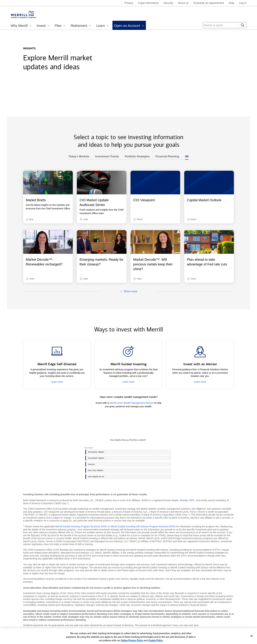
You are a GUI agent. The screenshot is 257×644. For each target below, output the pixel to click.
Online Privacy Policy (132, 640)
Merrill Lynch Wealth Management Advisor (131, 403)
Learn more (57, 382)
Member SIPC (187, 500)
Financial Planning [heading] (166, 157)
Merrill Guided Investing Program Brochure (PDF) (81, 526)
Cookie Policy (156, 640)
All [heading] (185, 157)
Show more (119, 291)
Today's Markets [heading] (79, 157)
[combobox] (225, 25)
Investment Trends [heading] (106, 157)
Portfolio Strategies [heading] (136, 157)
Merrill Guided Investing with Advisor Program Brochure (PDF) (143, 526)
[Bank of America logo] (106, 3)
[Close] (252, 636)
